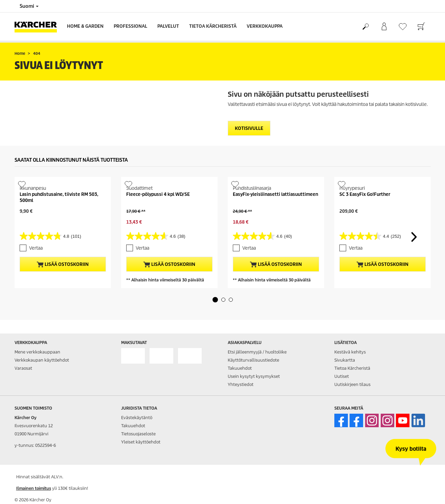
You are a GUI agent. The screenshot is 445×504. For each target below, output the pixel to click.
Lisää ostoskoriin (63, 265)
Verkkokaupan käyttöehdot (42, 360)
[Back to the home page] (38, 27)
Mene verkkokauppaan (37, 352)
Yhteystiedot (241, 384)
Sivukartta (345, 360)
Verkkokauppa (265, 26)
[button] (215, 300)
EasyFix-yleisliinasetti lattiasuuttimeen (275, 194)
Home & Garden (85, 26)
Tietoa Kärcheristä (213, 26)
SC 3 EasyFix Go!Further (365, 194)
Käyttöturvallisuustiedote (253, 360)
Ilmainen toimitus (34, 488)
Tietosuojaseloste (138, 434)
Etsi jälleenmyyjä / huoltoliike (257, 352)
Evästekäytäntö (137, 418)
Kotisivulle (249, 128)
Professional (130, 26)
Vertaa (36, 248)
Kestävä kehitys (350, 352)
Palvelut (168, 26)
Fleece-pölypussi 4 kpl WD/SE (158, 194)
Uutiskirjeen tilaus (352, 384)
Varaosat (23, 368)
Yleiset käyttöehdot (141, 442)
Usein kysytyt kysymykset (254, 376)
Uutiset (342, 376)
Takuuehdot (240, 368)
